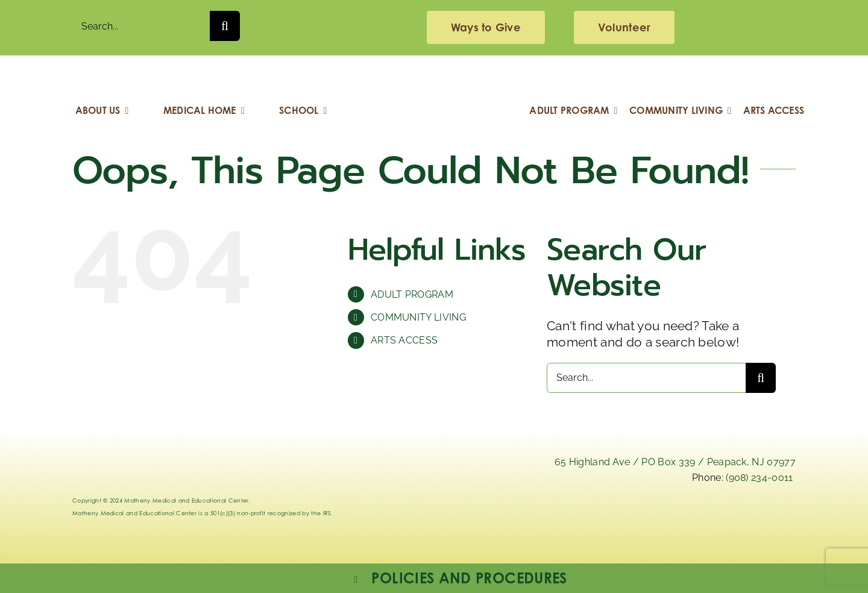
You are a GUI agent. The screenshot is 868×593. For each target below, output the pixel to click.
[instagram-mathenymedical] (662, 524)
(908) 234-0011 (759, 478)
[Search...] (141, 26)
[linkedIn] (542, 516)
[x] (599, 516)
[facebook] (713, 516)
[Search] (225, 26)
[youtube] (770, 516)
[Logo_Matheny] (434, 74)
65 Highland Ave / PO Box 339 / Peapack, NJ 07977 (675, 462)
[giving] (486, 27)
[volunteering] (624, 27)
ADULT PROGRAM (412, 294)
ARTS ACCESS (404, 340)
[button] (459, 578)
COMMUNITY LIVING (418, 317)
